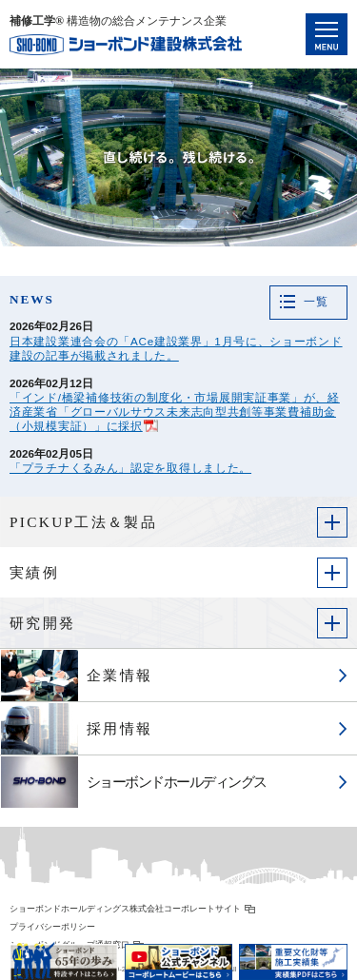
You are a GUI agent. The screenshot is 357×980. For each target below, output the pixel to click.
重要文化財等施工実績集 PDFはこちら (293, 955)
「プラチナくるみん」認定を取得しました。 (130, 468)
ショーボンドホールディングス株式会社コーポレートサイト (125, 909)
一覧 (316, 302)
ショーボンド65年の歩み (64, 955)
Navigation (327, 34)
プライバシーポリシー (52, 927)
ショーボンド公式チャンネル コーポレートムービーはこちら (179, 955)
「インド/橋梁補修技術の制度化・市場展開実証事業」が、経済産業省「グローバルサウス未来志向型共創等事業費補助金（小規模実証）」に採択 (175, 412)
